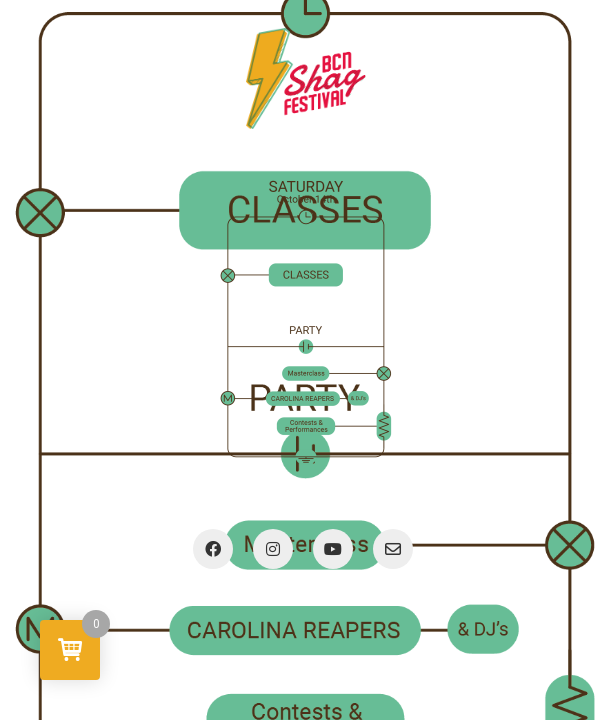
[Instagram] (273, 549)
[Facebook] (213, 549)
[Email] (393, 549)
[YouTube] (333, 549)
